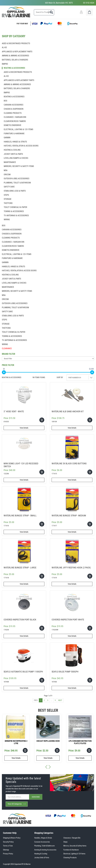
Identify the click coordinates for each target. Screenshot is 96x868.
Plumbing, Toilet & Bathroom (44, 846)
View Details (24, 428)
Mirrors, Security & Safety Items (75, 846)
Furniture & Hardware (71, 850)
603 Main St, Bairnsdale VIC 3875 (59, 3)
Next (60, 700)
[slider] (4, 372)
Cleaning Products (70, 858)
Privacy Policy (8, 854)
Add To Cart (42, 420)
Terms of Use (8, 846)
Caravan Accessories (42, 842)
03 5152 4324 (89, 3)
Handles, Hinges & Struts (43, 838)
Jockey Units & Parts (42, 858)
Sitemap (6, 850)
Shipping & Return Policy (12, 838)
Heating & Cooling (41, 854)
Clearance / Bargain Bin (72, 838)
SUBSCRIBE (36, 797)
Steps (65, 842)
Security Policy (8, 842)
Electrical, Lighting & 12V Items (74, 854)
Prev (36, 700)
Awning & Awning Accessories (45, 850)
